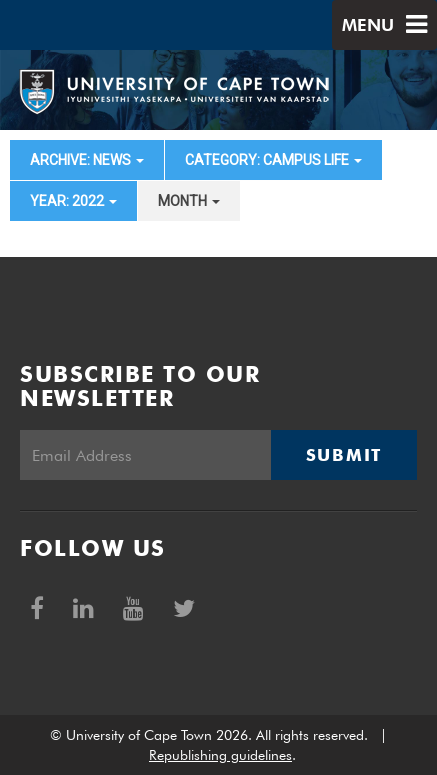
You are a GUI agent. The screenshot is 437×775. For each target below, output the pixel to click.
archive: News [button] (87, 160)
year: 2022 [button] (73, 201)
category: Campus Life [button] (273, 160)
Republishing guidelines (220, 755)
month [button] (189, 201)
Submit (344, 455)
